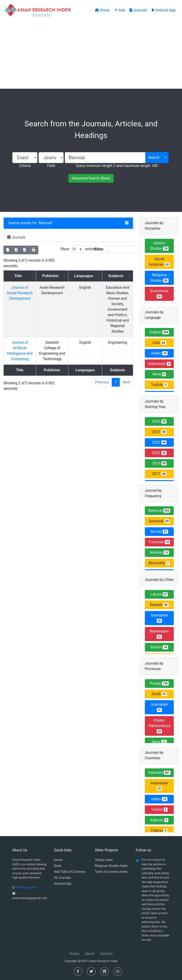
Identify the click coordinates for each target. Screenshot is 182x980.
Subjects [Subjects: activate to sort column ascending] (111, 276)
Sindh (159, 694)
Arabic (159, 353)
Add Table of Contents (70, 872)
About (90, 954)
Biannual (159, 511)
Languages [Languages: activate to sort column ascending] (77, 276)
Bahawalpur (159, 634)
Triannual (159, 542)
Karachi (159, 605)
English (159, 332)
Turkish (159, 385)
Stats (58, 866)
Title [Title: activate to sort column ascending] (17, 276)
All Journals (62, 878)
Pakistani (159, 773)
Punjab (159, 683)
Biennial (45, 223)
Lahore (159, 594)
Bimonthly (159, 563)
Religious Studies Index (111, 866)
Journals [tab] (16, 237)
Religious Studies (159, 278)
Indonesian (159, 364)
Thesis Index (104, 860)
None (159, 374)
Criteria (25, 166)
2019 (159, 463)
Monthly (159, 552)
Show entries (78, 249)
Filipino (159, 831)
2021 (159, 432)
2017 (159, 474)
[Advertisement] (91, 55)
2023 (159, 453)
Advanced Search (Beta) (91, 178)
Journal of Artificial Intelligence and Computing (18, 337)
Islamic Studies (159, 246)
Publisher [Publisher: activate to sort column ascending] (48, 276)
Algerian (159, 820)
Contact (106, 954)
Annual (159, 532)
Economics (159, 294)
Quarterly (159, 521)
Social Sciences (159, 262)
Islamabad (159, 618)
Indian (159, 799)
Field (51, 166)
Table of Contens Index (111, 872)
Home (58, 860)
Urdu (159, 343)
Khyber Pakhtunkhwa (159, 726)
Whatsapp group (26, 887)
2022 (159, 442)
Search (154, 157)
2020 (159, 421)
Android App (63, 884)
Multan (159, 647)
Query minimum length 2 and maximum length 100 (117, 166)
